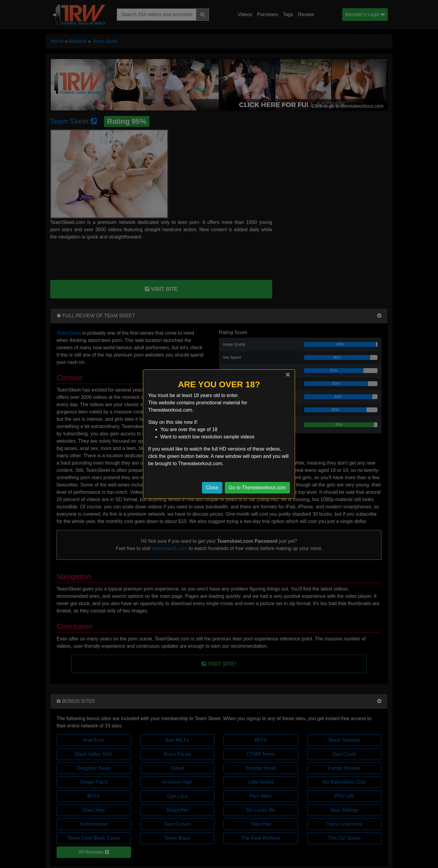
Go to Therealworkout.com (257, 488)
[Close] (288, 375)
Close (212, 488)
